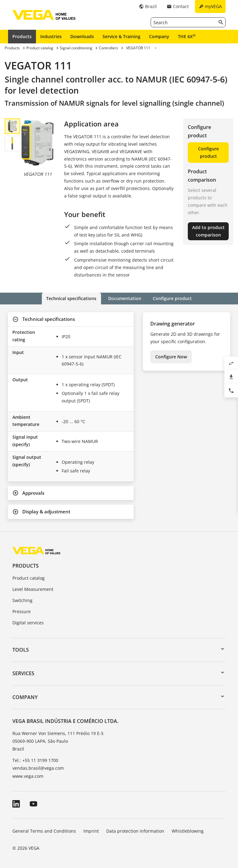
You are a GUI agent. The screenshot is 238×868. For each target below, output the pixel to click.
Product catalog (29, 578)
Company (159, 36)
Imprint (91, 831)
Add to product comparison (208, 231)
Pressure (22, 611)
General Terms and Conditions (44, 831)
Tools (21, 650)
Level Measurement (33, 589)
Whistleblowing (188, 831)
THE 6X (187, 36)
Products (22, 36)
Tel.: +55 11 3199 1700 (35, 760)
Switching (22, 600)
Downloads (82, 36)
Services (23, 673)
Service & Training (121, 36)
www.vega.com (28, 776)
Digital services (28, 622)
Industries (51, 36)
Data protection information (135, 831)
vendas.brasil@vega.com (38, 768)
